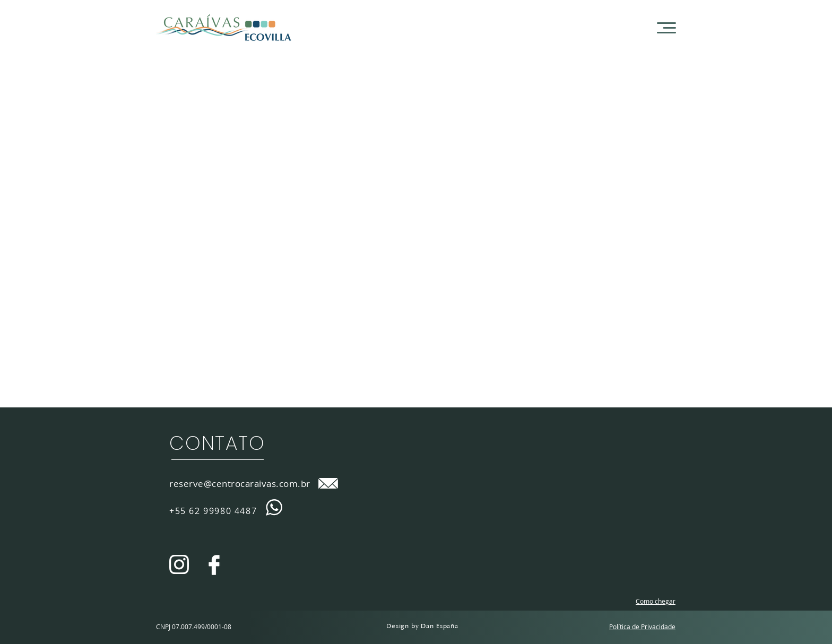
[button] (666, 28)
